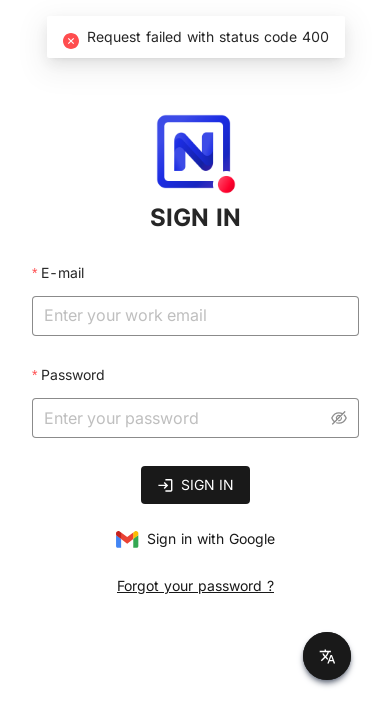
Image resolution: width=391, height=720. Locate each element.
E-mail (62, 272)
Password (73, 374)
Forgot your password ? (195, 585)
